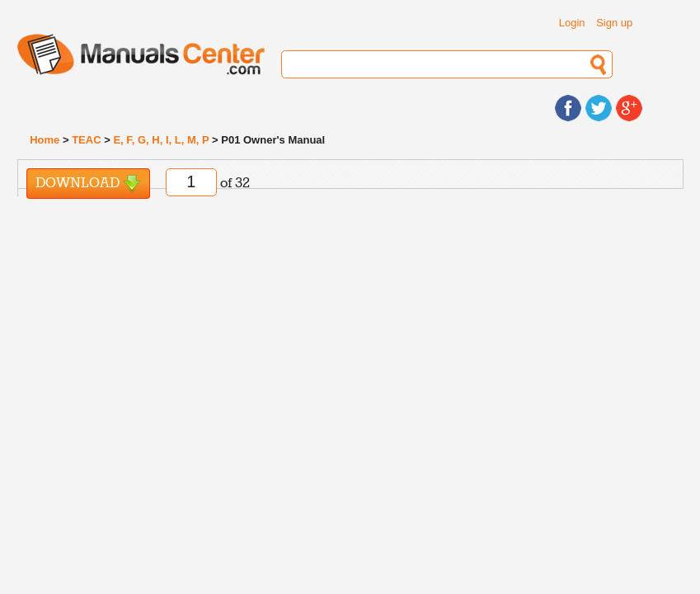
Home (45, 140)
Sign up (614, 23)
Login (572, 23)
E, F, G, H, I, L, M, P (161, 140)
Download (88, 184)
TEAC (86, 140)
